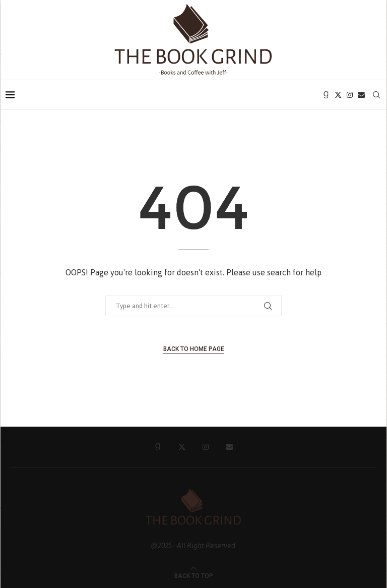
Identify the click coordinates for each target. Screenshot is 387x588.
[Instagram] (350, 95)
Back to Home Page (194, 349)
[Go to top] (194, 575)
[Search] (376, 95)
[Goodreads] (326, 95)
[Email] (361, 95)
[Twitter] (338, 95)
